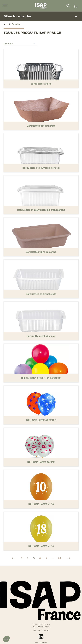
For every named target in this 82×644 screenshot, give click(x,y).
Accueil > (8, 24)
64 (60, 558)
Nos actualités (41, 643)
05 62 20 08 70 (43, 631)
